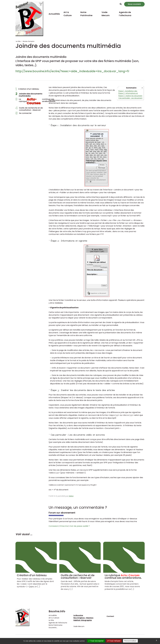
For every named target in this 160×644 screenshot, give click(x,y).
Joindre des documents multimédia (29, 95)
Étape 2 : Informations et (128, 93)
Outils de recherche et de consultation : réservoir (29, 109)
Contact (110, 616)
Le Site (18, 41)
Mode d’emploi (29, 41)
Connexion (53, 526)
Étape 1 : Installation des (128, 91)
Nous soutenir (134, 4)
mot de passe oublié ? (80, 526)
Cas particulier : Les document (130, 98)
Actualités (54, 14)
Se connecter (24, 114)
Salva (71, 496)
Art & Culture (68, 14)
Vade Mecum (106, 14)
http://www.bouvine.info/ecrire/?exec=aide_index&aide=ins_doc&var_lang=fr (72, 71)
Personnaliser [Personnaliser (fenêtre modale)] (130, 641)
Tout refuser (114, 641)
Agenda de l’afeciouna (125, 14)
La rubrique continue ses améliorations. (30, 102)
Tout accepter (96, 641)
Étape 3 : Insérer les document (130, 96)
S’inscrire (64, 526)
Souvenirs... (53, 628)
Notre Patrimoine (86, 14)
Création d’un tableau (27, 90)
